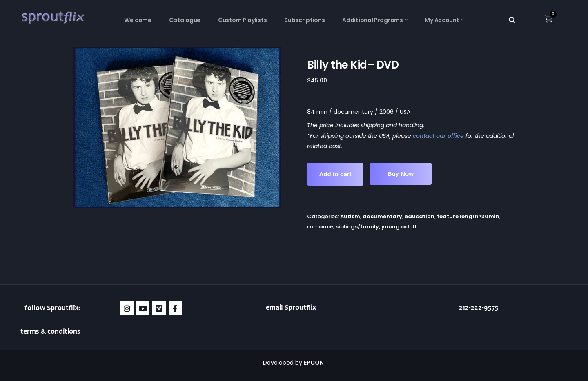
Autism (350, 216)
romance (320, 227)
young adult (399, 227)
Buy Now (401, 174)
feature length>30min (468, 216)
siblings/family (357, 227)
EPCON (314, 363)
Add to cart (335, 174)
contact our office (438, 136)
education (420, 216)
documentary (382, 216)
